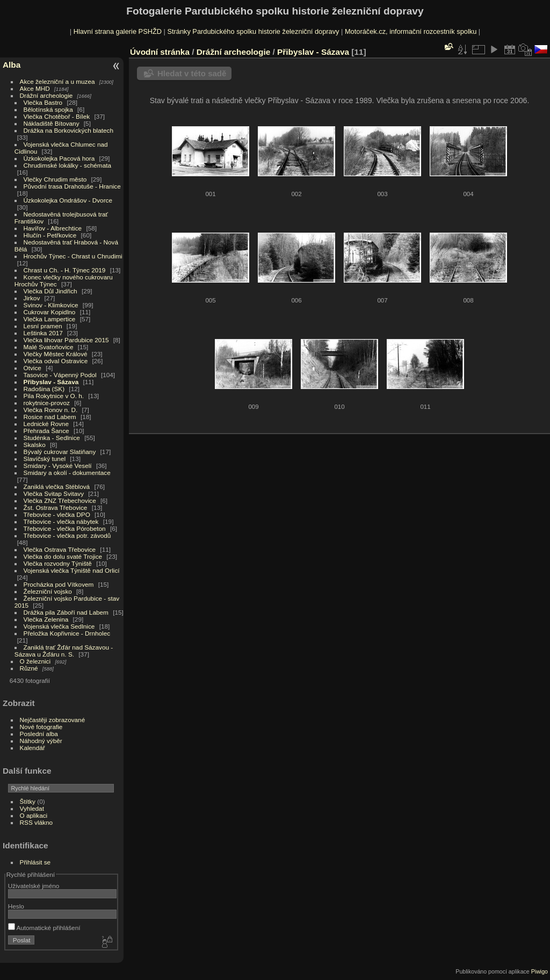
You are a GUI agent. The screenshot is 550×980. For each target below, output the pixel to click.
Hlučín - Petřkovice (50, 235)
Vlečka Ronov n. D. (51, 410)
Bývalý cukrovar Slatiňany (60, 452)
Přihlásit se (35, 862)
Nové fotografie (41, 727)
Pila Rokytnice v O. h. (54, 396)
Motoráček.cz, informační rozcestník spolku (411, 31)
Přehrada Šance (46, 431)
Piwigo (540, 971)
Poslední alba (39, 734)
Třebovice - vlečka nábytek (61, 521)
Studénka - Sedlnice (52, 438)
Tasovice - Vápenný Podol (60, 375)
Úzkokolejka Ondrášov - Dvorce (68, 200)
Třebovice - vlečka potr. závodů (67, 535)
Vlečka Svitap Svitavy (54, 493)
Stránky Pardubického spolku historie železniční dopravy (253, 31)
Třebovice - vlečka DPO (57, 514)
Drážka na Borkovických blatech (68, 130)
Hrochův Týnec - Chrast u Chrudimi (73, 256)
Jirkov (32, 298)
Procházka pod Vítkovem (59, 584)
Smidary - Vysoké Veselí (58, 466)
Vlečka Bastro (43, 102)
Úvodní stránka (160, 52)
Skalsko (35, 445)
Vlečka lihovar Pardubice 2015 (66, 340)
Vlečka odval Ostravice (56, 361)
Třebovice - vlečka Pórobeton (65, 528)
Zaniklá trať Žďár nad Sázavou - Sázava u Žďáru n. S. (64, 651)
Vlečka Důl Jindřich (50, 291)
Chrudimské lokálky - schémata (67, 165)
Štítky (28, 801)
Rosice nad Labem (50, 417)
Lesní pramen (43, 326)
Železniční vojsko (49, 591)
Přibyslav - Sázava (51, 382)
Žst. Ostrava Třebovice (56, 507)
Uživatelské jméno (34, 886)
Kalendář (32, 748)
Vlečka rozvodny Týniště (58, 563)
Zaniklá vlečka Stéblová (57, 487)
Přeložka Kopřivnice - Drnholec (67, 633)
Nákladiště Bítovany (52, 123)
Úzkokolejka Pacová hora (59, 158)
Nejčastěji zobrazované (53, 720)
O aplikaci (34, 815)
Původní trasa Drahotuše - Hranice (72, 186)
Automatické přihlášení (44, 928)
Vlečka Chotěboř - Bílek (57, 116)
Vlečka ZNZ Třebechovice (60, 500)
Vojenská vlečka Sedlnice (59, 626)
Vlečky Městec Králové (56, 354)
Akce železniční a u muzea (57, 81)
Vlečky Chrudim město (55, 179)
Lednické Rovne (46, 424)
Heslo (16, 906)
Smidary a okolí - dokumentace (67, 473)
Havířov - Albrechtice (53, 228)
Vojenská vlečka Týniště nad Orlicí (72, 570)
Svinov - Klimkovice (51, 305)
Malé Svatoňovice (49, 347)
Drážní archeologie (46, 95)
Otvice (32, 368)
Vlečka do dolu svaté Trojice (63, 556)
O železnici (35, 661)
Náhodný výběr (41, 741)
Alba (12, 65)
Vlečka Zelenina (46, 619)
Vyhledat (32, 808)
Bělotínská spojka (48, 109)
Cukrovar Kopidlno (50, 312)
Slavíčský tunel (45, 459)
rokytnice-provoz (47, 403)
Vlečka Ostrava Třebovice (60, 549)
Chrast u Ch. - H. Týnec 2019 (65, 270)
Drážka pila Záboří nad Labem (66, 612)
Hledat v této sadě (192, 73)
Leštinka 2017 (43, 333)
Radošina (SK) (44, 389)
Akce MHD (35, 88)
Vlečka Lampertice (50, 319)
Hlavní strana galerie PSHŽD (118, 31)
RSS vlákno (36, 822)
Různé (29, 668)
